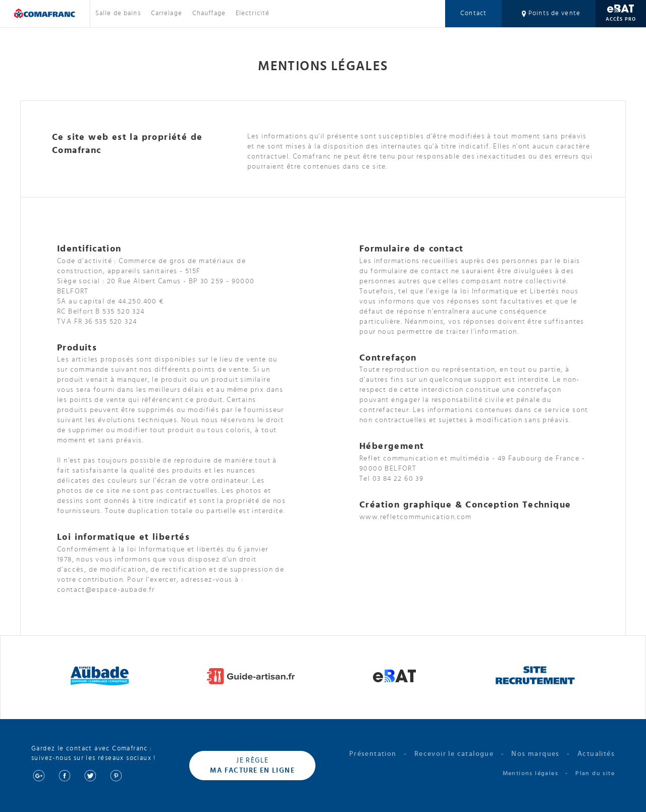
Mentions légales (530, 773)
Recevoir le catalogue (454, 754)
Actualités (596, 754)
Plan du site (595, 773)
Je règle (252, 766)
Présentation (373, 754)
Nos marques (535, 754)
